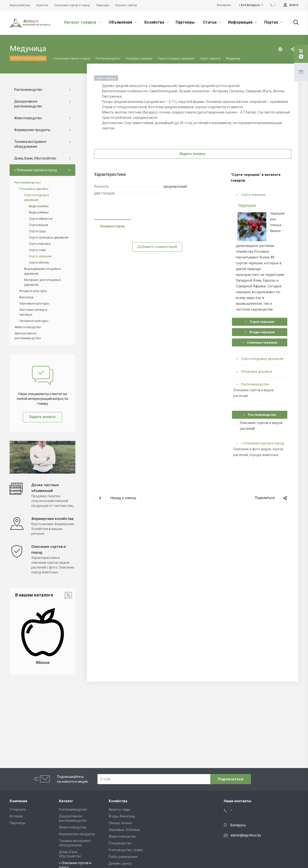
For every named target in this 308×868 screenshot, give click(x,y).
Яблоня (43, 663)
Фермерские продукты (32, 130)
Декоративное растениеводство (28, 104)
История (16, 816)
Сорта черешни (251, 195)
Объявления (123, 22)
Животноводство (28, 118)
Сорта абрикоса (41, 219)
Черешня (247, 205)
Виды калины (39, 206)
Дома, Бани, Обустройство (35, 158)
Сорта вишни (38, 225)
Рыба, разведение (123, 857)
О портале (18, 809)
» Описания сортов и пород (260, 443)
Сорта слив (37, 250)
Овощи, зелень (120, 823)
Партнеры (185, 22)
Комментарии (113, 226)
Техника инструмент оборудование (30, 144)
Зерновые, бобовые (124, 830)
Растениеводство (253, 384)
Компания (18, 801)
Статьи (212, 22)
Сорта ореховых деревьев (49, 237)
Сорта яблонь (39, 262)
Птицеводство (120, 843)
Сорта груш (37, 231)
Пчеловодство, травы (126, 850)
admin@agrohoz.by (246, 835)
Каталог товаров (83, 22)
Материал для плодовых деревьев (42, 282)
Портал (273, 22)
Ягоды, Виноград (122, 816)
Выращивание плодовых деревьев (42, 271)
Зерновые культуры (34, 303)
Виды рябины (39, 212)
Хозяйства (156, 22)
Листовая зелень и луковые (33, 312)
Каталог (66, 801)
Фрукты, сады (119, 809)
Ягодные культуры (33, 291)
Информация (243, 22)
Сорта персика (40, 244)
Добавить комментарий (157, 247)
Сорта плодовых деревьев (260, 359)
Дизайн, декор (120, 863)
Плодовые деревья (254, 371)
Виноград (26, 297)
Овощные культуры (34, 321)
